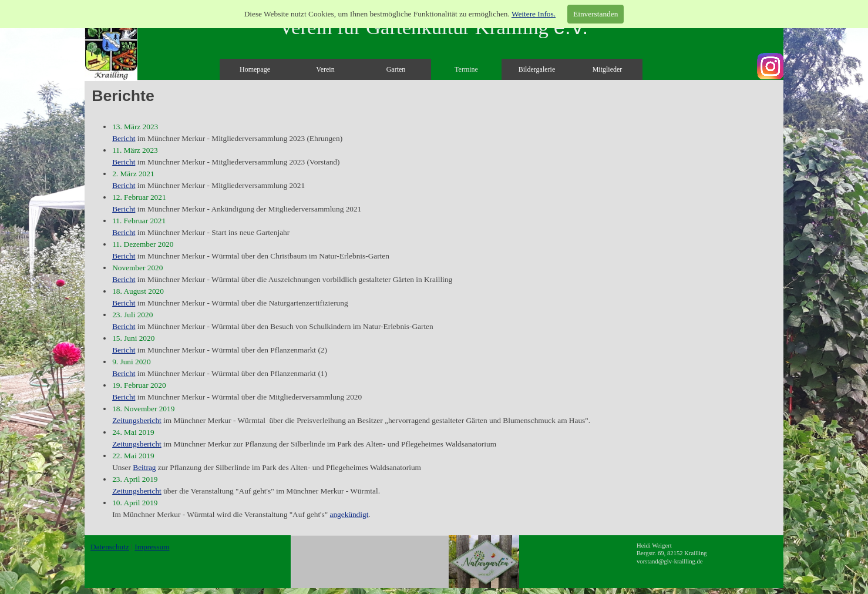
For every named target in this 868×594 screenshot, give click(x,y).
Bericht (124, 138)
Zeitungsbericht (137, 420)
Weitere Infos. (534, 14)
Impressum (152, 547)
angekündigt (349, 514)
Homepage (255, 69)
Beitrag (144, 467)
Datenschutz (110, 547)
